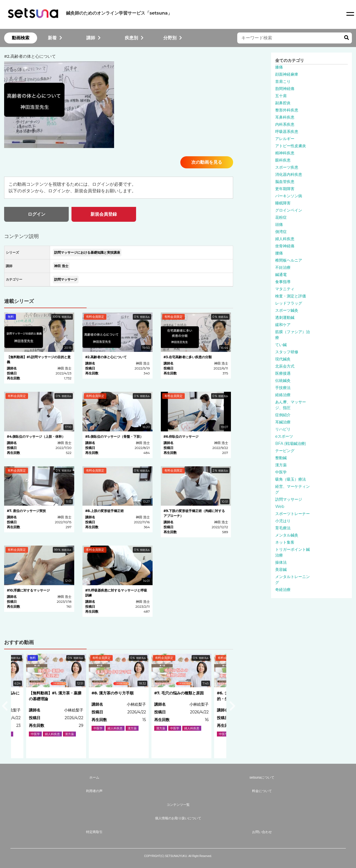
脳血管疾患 (285, 182)
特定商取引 (94, 832)
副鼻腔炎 (283, 103)
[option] (119, 706)
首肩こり (283, 81)
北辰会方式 (285, 366)
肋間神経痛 (285, 89)
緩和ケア (283, 325)
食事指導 (283, 282)
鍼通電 (281, 275)
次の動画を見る (207, 162)
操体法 (281, 562)
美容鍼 (281, 569)
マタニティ (285, 289)
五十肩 (281, 96)
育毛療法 (283, 528)
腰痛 (279, 253)
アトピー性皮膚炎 (291, 146)
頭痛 (279, 224)
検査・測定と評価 (291, 296)
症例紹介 (283, 415)
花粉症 (281, 217)
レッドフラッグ (289, 303)
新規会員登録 (104, 214)
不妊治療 (283, 267)
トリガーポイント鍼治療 (292, 552)
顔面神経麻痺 (287, 74)
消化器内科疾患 (289, 174)
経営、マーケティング (292, 489)
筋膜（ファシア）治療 (292, 335)
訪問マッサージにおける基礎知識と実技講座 (87, 252)
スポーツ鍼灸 (287, 310)
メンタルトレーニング (292, 580)
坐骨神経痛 (285, 246)
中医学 (281, 472)
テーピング (285, 451)
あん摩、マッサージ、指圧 (291, 405)
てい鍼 (281, 345)
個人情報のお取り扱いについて (178, 818)
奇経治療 (283, 590)
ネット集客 (285, 542)
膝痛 (279, 67)
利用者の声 (94, 791)
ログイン (37, 214)
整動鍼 (281, 458)
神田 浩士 (61, 266)
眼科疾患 (283, 160)
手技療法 (283, 388)
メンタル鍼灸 (287, 535)
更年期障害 (285, 189)
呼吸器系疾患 (287, 132)
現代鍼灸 (283, 359)
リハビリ (283, 429)
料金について (262, 791)
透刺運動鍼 (285, 317)
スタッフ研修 (287, 352)
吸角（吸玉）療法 (291, 479)
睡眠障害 (283, 203)
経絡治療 (283, 395)
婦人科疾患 (285, 239)
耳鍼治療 (283, 422)
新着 (55, 38)
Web (280, 506)
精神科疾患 (285, 153)
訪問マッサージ (66, 279)
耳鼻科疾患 (285, 117)
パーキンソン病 (289, 196)
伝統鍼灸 (283, 380)
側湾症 (281, 232)
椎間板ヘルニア (289, 260)
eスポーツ (284, 436)
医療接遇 (283, 373)
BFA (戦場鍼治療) (291, 443)
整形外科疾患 (287, 110)
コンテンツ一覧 (178, 805)
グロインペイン (289, 210)
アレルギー (285, 139)
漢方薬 (281, 465)
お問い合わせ (262, 832)
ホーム (94, 777)
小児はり (283, 521)
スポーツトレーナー (292, 514)
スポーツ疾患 (287, 167)
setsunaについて (262, 777)
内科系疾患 (285, 124)
